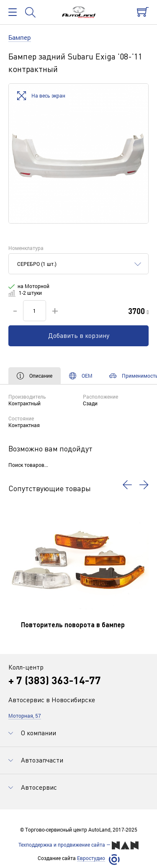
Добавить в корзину (79, 335)
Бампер (20, 37)
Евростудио (91, 858)
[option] (78, 153)
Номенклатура (26, 248)
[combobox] (78, 264)
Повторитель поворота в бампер (73, 625)
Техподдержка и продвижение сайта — (78, 845)
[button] (127, 485)
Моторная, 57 (25, 716)
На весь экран (41, 96)
